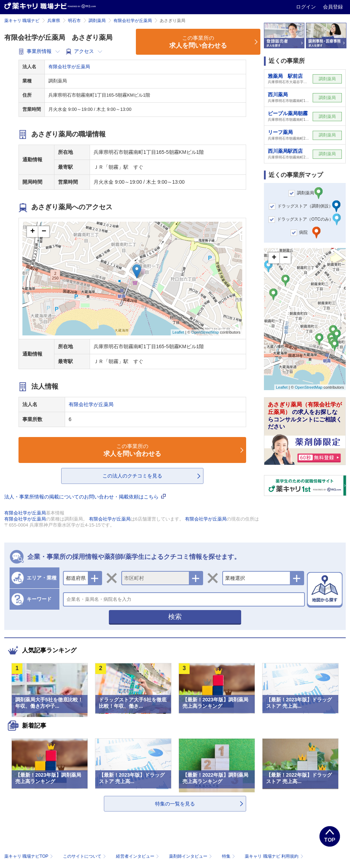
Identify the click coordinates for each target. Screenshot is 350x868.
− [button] (44, 232)
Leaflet (178, 332)
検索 (175, 617)
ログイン (307, 7)
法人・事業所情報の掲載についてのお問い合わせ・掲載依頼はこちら (85, 497)
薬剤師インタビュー (191, 856)
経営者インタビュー (138, 856)
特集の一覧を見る (175, 804)
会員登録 (333, 7)
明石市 (74, 21)
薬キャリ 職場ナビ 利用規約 (274, 856)
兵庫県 (54, 21)
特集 (229, 856)
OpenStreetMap (205, 332)
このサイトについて (85, 856)
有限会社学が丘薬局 (133, 21)
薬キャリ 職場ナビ (22, 21)
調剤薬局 (97, 21)
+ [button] (33, 232)
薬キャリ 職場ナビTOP (29, 856)
